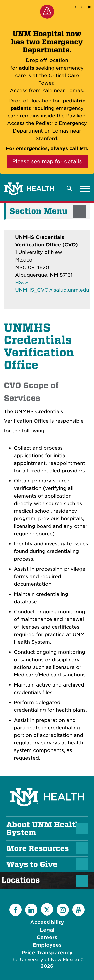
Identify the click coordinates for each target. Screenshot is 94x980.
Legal (47, 930)
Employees (47, 945)
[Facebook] (15, 910)
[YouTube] (79, 910)
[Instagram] (63, 910)
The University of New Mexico (44, 959)
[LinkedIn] (31, 910)
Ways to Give (32, 864)
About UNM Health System (43, 829)
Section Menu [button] (38, 211)
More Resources (38, 848)
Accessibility (47, 922)
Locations (23, 880)
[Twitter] (47, 909)
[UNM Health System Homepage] (47, 783)
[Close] (83, 7)
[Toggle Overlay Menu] (69, 189)
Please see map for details (47, 161)
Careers (47, 937)
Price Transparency (47, 953)
